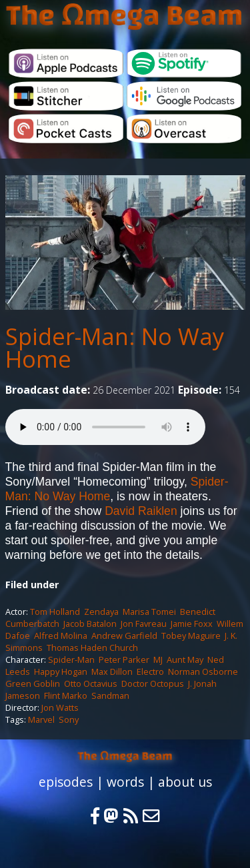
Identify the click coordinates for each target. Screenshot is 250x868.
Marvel (41, 719)
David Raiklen (141, 511)
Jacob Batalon (90, 624)
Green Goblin (33, 683)
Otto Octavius (91, 683)
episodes (66, 782)
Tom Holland (55, 612)
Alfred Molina (61, 636)
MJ (158, 659)
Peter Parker (124, 659)
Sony (69, 719)
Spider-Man (71, 659)
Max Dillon (112, 671)
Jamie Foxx (192, 624)
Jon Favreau (144, 624)
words (125, 782)
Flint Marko (66, 695)
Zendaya (101, 612)
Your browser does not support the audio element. (105, 427)
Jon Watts (60, 707)
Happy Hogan (61, 671)
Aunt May (185, 659)
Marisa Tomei (149, 612)
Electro (150, 671)
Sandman (110, 695)
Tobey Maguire (191, 636)
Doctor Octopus (153, 683)
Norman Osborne (203, 671)
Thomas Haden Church (92, 648)
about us (185, 782)
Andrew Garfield (124, 636)
